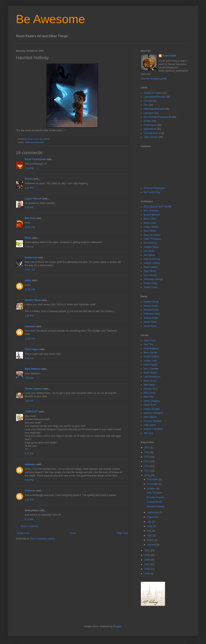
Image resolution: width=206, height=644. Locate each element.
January (152, 545)
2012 (147, 471)
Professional (150, 125)
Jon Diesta (149, 255)
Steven (29, 179)
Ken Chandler (151, 369)
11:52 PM (30, 339)
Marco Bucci (150, 381)
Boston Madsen (152, 215)
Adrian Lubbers (34, 389)
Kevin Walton (151, 373)
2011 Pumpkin (154, 493)
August (151, 517)
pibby (28, 280)
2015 (147, 457)
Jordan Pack (150, 361)
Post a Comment (30, 526)
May (150, 531)
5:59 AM (29, 378)
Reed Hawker (151, 267)
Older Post (122, 533)
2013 (147, 466)
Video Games (151, 137)
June (150, 526)
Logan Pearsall (33, 199)
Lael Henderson (152, 377)
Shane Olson (150, 287)
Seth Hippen (150, 417)
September (153, 512)
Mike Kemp (150, 393)
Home (73, 533)
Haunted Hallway (156, 506)
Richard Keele (151, 310)
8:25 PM (29, 454)
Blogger (117, 626)
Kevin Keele (169, 56)
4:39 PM (29, 316)
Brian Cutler (150, 219)
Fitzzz (28, 238)
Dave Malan (150, 231)
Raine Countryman (35, 159)
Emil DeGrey (150, 243)
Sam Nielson (150, 275)
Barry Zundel (150, 353)
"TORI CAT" (31, 412)
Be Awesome (50, 19)
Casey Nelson (151, 227)
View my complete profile (154, 79)
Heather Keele (151, 302)
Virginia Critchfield (153, 429)
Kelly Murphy (150, 365)
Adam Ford (149, 340)
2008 (147, 560)
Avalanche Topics (153, 93)
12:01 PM (30, 289)
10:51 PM (30, 227)
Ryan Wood (150, 271)
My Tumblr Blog (152, 192)
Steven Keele (151, 306)
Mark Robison (33, 369)
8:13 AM (29, 519)
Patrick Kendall (152, 409)
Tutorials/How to (152, 133)
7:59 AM (29, 247)
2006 (147, 569)
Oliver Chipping (152, 401)
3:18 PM (29, 168)
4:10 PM (29, 188)
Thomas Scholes (152, 421)
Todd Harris (150, 425)
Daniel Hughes (151, 356)
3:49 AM (29, 358)
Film (146, 105)
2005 (147, 574)
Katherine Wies (152, 314)
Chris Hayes (32, 349)
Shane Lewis (150, 283)
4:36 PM (29, 500)
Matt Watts (149, 385)
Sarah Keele (150, 322)
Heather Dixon (33, 300)
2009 (147, 555)
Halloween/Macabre (34, 142)
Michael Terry (151, 389)
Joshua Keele (151, 318)
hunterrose (31, 257)
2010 (147, 551)
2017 (147, 448)
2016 (147, 452)
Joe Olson (149, 251)
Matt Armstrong (152, 259)
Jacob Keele (150, 326)
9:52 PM (29, 480)
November (153, 484)
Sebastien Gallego (153, 279)
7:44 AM (29, 401)
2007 (147, 564)
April (150, 536)
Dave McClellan (152, 235)
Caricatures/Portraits (154, 97)
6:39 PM (29, 207)
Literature (149, 113)
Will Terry (30, 218)
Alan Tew (148, 344)
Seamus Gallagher (153, 413)
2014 (147, 461)
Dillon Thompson (153, 239)
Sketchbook (150, 129)
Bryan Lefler (150, 223)
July (150, 522)
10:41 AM (30, 270)
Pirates (147, 121)
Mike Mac (149, 397)
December (153, 479)
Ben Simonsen (151, 211)
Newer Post (23, 533)
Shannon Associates (154, 188)
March (151, 540)
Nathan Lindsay (152, 263)
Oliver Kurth (150, 405)
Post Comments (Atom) (43, 539)
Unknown (30, 326)
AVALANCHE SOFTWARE (158, 207)
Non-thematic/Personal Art (157, 117)
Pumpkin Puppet (155, 497)
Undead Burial (154, 502)
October (152, 489)
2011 (147, 475)
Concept (148, 101)
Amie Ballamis (151, 349)
